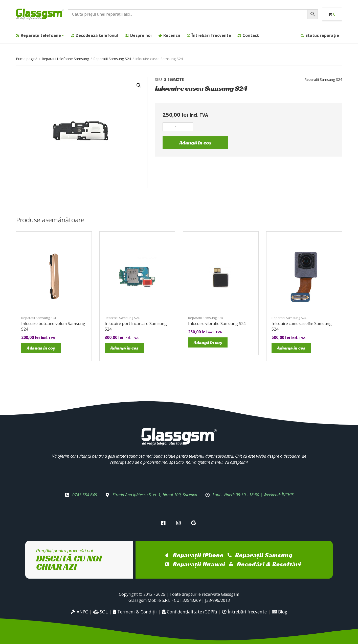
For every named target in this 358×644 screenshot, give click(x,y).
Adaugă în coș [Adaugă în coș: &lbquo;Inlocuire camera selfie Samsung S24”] (291, 348)
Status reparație (322, 35)
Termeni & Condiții (135, 612)
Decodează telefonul (97, 35)
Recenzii (172, 35)
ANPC (79, 612)
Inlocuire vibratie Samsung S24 (217, 324)
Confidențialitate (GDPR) (189, 612)
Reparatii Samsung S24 (112, 59)
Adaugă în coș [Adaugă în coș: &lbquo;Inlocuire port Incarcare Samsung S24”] (124, 348)
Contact (251, 35)
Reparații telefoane (41, 35)
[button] (139, 85)
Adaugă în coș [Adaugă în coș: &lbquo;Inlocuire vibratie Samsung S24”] (208, 342)
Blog (279, 612)
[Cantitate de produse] (178, 127)
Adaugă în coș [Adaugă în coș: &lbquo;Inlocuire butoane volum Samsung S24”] (41, 348)
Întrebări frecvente (211, 35)
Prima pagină (27, 59)
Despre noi (141, 35)
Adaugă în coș (195, 143)
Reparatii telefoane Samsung (65, 59)
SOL (100, 612)
